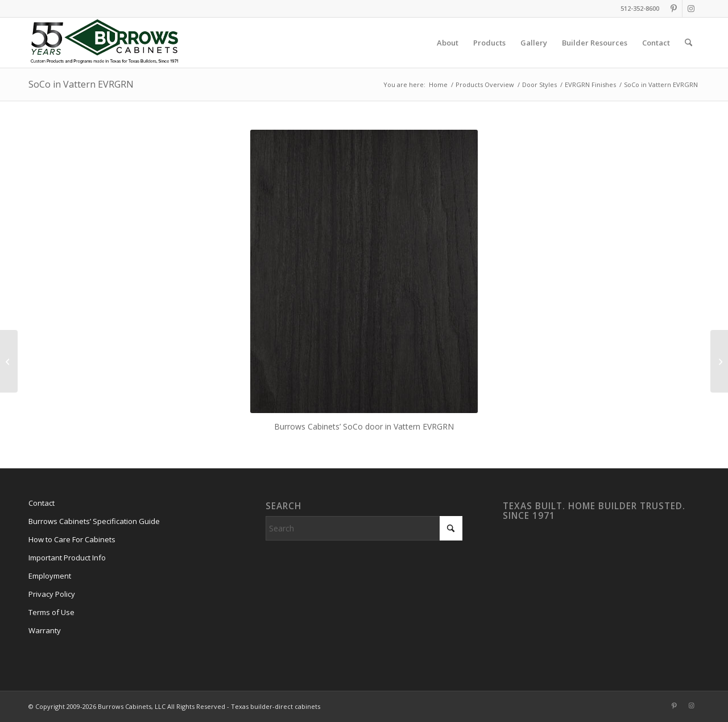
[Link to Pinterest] (674, 9)
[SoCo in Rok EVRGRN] (719, 361)
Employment (50, 576)
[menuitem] (448, 43)
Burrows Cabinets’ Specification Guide (94, 521)
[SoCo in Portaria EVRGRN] (9, 361)
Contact (42, 503)
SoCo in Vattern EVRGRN (81, 84)
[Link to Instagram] (691, 9)
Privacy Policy (52, 594)
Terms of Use (51, 612)
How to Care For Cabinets (72, 539)
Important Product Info (67, 558)
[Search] (688, 43)
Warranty (45, 630)
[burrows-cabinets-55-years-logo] (104, 43)
